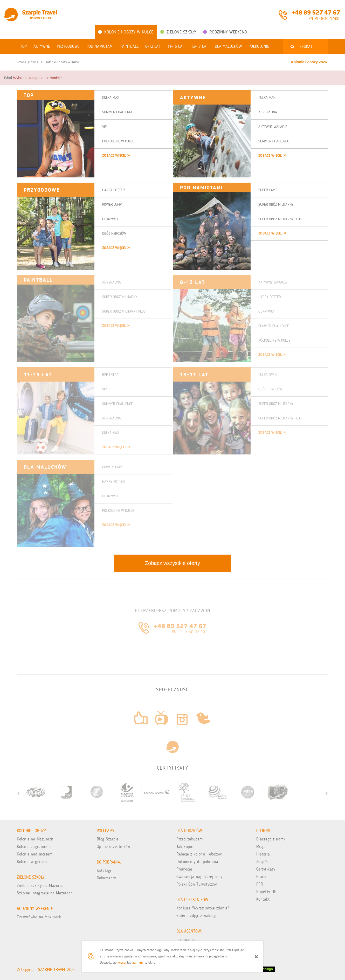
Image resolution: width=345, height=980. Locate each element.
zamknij (138, 962)
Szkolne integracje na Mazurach (45, 893)
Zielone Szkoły (178, 32)
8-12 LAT (192, 282)
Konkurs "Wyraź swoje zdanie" (203, 908)
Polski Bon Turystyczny (197, 884)
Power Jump (112, 205)
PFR (260, 884)
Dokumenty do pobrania (197, 862)
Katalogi (104, 870)
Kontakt (263, 899)
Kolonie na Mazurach (35, 839)
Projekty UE (266, 892)
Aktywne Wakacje (273, 127)
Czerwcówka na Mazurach (39, 917)
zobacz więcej (116, 156)
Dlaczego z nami (271, 839)
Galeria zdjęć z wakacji (196, 916)
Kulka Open (267, 375)
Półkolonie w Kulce (118, 141)
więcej (122, 962)
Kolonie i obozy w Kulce (126, 32)
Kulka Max (111, 98)
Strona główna (28, 62)
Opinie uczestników (113, 847)
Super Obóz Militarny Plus (280, 219)
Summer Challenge (118, 112)
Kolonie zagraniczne (34, 847)
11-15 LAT (38, 375)
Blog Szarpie (108, 839)
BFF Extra (110, 375)
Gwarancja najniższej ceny (199, 877)
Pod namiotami (201, 188)
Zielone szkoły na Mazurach (41, 885)
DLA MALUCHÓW (45, 467)
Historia (263, 854)
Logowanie (186, 939)
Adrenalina (268, 112)
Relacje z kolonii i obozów (199, 854)
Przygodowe (42, 190)
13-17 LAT (194, 375)
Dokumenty (106, 878)
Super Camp (268, 190)
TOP (29, 95)
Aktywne (193, 98)
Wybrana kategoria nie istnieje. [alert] (33, 78)
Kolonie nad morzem (35, 854)
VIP (104, 127)
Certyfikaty (266, 869)
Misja (261, 847)
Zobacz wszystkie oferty (172, 563)
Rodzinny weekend (225, 32)
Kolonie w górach (32, 862)
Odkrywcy (110, 219)
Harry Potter (113, 190)
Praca (261, 877)
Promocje (184, 869)
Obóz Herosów (114, 234)
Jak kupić (185, 847)
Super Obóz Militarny (276, 205)
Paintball (38, 280)
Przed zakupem (190, 839)
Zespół (262, 862)
